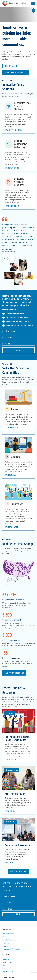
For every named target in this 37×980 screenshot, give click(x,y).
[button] (33, 4)
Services (6, 959)
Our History (7, 943)
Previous (5, 258)
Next (13, 258)
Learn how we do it (11, 66)
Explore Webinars (10, 475)
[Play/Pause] (34, 10)
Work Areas (7, 962)
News (4, 968)
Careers (5, 946)
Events (5, 965)
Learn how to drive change (14, 130)
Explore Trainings (11, 428)
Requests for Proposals (11, 949)
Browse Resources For (12, 206)
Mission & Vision (8, 934)
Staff (4, 937)
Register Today (9, 760)
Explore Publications (12, 527)
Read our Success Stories (14, 673)
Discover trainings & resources (15, 72)
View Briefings (9, 811)
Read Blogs (8, 863)
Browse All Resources (18, 871)
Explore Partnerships (12, 168)
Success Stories (8, 972)
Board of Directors (9, 940)
